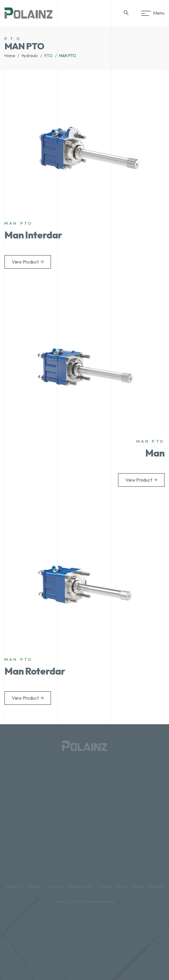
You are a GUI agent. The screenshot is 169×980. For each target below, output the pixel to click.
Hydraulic (30, 56)
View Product (28, 262)
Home (10, 56)
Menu (154, 13)
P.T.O (49, 56)
